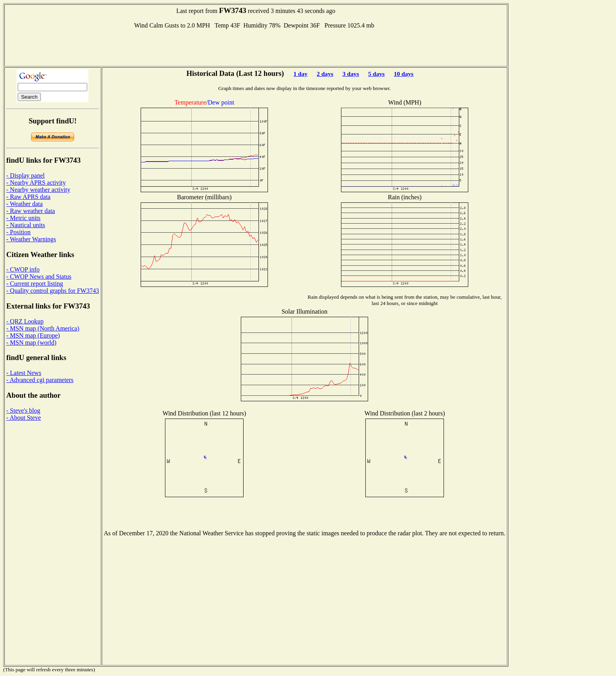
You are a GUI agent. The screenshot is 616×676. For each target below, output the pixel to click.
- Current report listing (35, 284)
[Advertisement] (256, 47)
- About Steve (24, 418)
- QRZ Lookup (25, 321)
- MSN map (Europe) (33, 335)
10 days (404, 74)
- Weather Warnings (31, 239)
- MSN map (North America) (43, 328)
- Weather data (25, 204)
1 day (301, 74)
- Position (18, 232)
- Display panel (26, 175)
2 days (325, 74)
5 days (376, 74)
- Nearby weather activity (38, 190)
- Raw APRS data (28, 197)
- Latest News (24, 373)
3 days (351, 74)
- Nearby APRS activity (36, 183)
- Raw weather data (31, 211)
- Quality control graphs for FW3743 (53, 291)
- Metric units (23, 218)
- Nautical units (26, 225)
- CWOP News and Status (39, 276)
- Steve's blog (23, 411)
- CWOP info (23, 269)
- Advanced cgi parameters (40, 380)
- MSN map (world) (31, 343)
